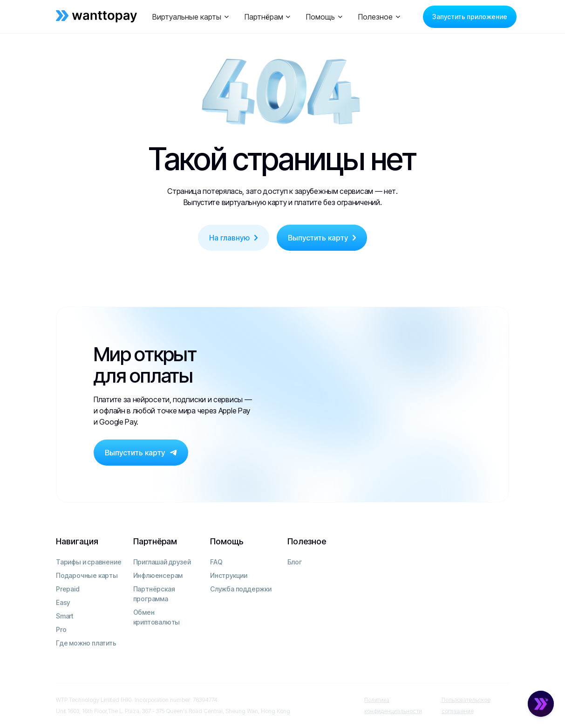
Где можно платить (86, 643)
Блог (295, 562)
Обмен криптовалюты (157, 617)
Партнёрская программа (154, 594)
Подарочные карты (87, 575)
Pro (61, 629)
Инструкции (229, 575)
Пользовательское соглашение (466, 705)
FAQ (216, 562)
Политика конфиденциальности (393, 705)
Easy (63, 602)
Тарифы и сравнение (88, 562)
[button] (191, 17)
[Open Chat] (541, 704)
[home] (97, 17)
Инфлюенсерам (158, 575)
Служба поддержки (241, 589)
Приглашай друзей (162, 562)
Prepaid (68, 589)
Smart (65, 616)
